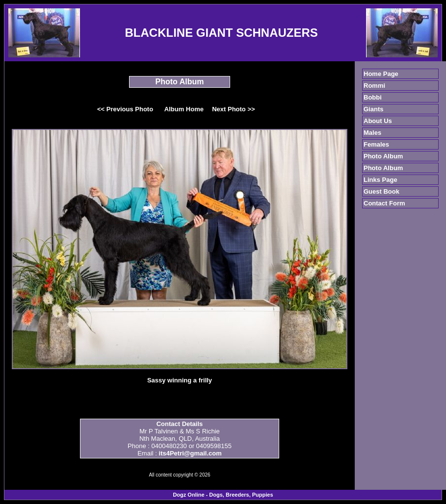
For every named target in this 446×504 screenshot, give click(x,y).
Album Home (184, 109)
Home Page (381, 74)
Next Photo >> (233, 109)
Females (376, 144)
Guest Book (381, 191)
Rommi (374, 86)
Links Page (380, 180)
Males (372, 133)
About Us (378, 121)
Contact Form (384, 203)
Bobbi (373, 97)
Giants (373, 109)
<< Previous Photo (125, 109)
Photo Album (383, 156)
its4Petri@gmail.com (190, 453)
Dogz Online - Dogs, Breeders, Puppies (223, 495)
